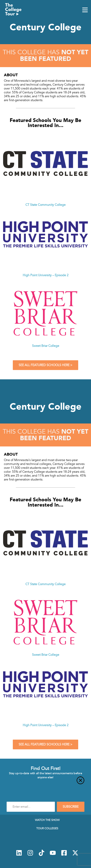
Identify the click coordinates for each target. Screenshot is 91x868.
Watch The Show (47, 820)
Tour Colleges (47, 828)
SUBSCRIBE (71, 807)
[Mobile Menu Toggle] (85, 10)
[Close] (45, 783)
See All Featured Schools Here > (45, 365)
